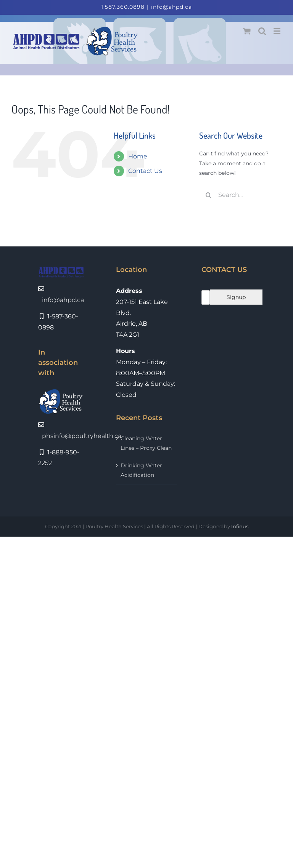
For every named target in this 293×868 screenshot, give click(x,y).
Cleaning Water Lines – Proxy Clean (146, 443)
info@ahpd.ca (171, 7)
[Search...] (240, 195)
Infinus (240, 526)
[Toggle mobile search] (262, 31)
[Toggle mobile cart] (247, 31)
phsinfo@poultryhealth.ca (82, 436)
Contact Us (145, 171)
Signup (236, 297)
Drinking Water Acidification (141, 470)
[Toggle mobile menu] (278, 31)
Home (138, 156)
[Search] (209, 195)
